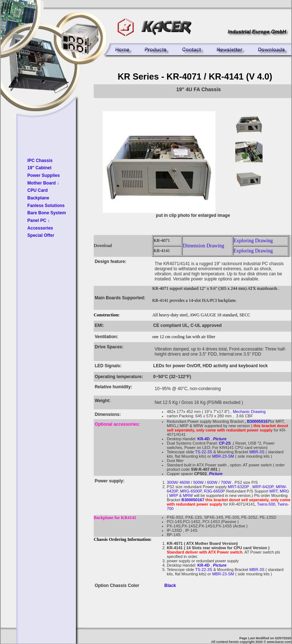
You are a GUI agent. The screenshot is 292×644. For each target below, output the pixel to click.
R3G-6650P (214, 491)
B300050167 (258, 421)
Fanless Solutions (46, 206)
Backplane (38, 198)
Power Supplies (43, 175)
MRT (273, 491)
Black (170, 586)
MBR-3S (256, 452)
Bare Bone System (46, 213)
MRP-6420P (263, 487)
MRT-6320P (238, 487)
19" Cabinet (39, 168)
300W (172, 482)
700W (226, 482)
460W (184, 482)
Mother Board (43, 183)
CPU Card (37, 190)
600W (212, 482)
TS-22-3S (204, 452)
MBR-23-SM (223, 456)
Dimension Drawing (203, 246)
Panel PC (38, 220)
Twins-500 (266, 504)
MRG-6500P (191, 491)
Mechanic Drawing (249, 412)
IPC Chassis (40, 161)
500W (198, 482)
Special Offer (41, 235)
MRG (284, 491)
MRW (188, 495)
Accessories (40, 228)
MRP (174, 495)
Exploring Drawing (253, 241)
